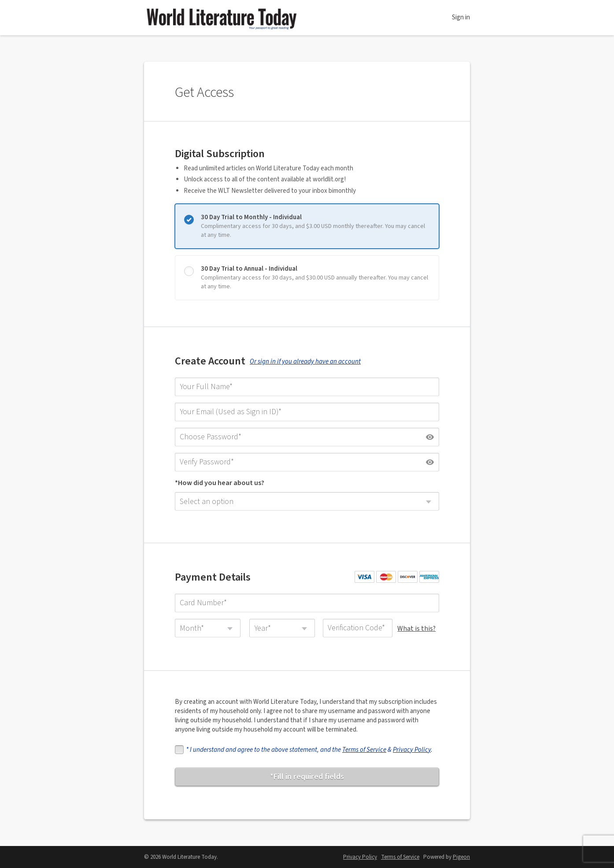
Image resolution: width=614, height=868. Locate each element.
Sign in (461, 17)
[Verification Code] (358, 628)
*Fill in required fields (307, 777)
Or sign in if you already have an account (305, 362)
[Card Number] (307, 603)
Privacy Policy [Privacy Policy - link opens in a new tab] (360, 857)
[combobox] (307, 501)
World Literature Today (221, 18)
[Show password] (430, 437)
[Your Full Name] (307, 387)
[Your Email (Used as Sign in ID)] (307, 412)
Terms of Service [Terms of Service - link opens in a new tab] (400, 857)
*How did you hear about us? (220, 483)
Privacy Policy (412, 750)
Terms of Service (364, 750)
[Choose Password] (307, 437)
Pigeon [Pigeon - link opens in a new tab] (461, 857)
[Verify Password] (307, 462)
